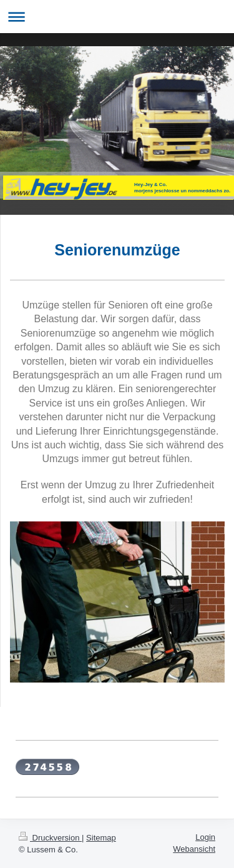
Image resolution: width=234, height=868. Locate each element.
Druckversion (50, 838)
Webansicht (194, 849)
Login (205, 837)
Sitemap (101, 838)
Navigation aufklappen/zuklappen (117, 17)
